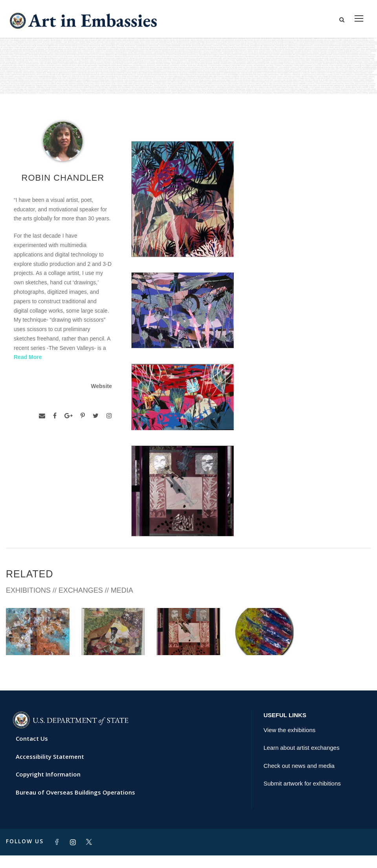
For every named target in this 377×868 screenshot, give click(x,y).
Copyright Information (48, 787)
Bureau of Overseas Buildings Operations (75, 804)
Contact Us (32, 751)
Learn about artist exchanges (301, 760)
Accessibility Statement (50, 769)
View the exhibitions (289, 742)
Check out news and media (299, 778)
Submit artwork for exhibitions (302, 796)
